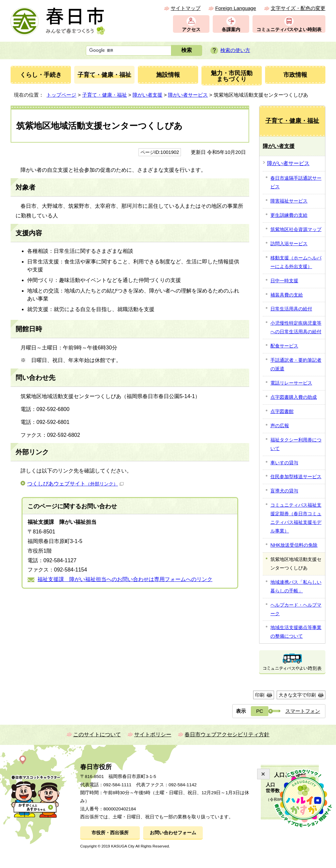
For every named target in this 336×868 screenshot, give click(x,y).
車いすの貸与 (284, 463)
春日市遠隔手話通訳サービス (296, 182)
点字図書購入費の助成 (294, 397)
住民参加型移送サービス (296, 477)
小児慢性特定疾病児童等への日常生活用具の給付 (296, 327)
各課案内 (231, 30)
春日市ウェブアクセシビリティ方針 (227, 734)
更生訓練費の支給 (289, 215)
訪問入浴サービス (289, 244)
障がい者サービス (188, 95)
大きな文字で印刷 (297, 695)
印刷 (260, 695)
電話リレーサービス (291, 383)
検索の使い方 (235, 50)
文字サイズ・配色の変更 (298, 8)
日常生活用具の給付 (291, 309)
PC (260, 711)
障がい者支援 (147, 95)
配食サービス (284, 346)
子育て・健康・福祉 (105, 95)
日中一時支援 (284, 281)
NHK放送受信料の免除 (294, 545)
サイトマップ (186, 8)
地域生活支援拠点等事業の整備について (296, 632)
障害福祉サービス (289, 201)
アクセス (191, 30)
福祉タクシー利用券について (296, 444)
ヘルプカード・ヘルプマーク (296, 609)
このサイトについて (97, 734)
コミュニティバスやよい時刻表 (289, 30)
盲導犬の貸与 (284, 491)
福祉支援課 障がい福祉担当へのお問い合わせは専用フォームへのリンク (125, 579)
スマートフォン (303, 711)
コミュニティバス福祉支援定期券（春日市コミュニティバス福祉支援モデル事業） (296, 518)
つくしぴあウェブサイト (75, 484)
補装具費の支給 (287, 295)
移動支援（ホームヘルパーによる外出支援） (296, 262)
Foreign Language (235, 8)
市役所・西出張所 (110, 833)
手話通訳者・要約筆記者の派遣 (296, 364)
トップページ (61, 95)
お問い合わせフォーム (173, 833)
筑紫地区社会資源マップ (296, 229)
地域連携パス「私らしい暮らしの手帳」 (296, 586)
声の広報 (280, 426)
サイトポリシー (153, 734)
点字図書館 (282, 411)
